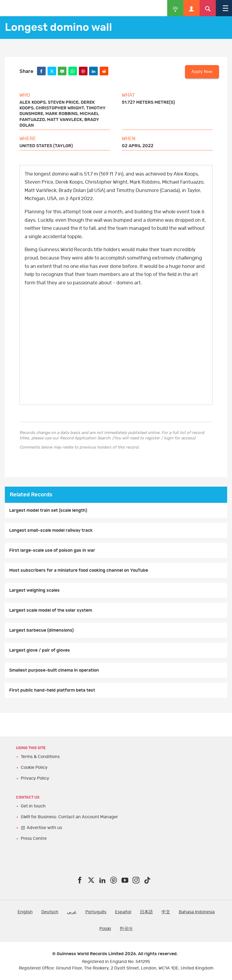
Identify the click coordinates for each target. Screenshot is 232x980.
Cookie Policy (34, 767)
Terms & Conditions (40, 757)
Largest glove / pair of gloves (40, 650)
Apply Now (202, 72)
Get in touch (33, 806)
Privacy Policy (35, 778)
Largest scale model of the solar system (51, 610)
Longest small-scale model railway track (51, 530)
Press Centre (34, 838)
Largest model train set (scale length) (48, 510)
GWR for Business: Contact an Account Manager (69, 817)
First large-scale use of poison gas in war (52, 550)
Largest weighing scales (34, 590)
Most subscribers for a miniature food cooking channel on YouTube (79, 570)
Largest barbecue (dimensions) (41, 630)
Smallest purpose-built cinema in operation (54, 670)
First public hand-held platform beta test (52, 690)
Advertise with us (44, 828)
